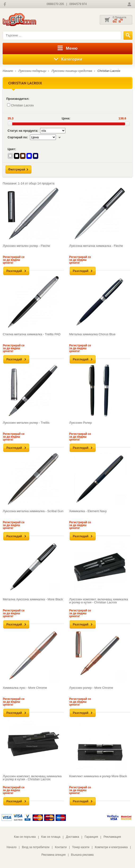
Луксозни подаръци (32, 71)
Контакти (61, 847)
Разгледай (14, 271)
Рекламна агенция (53, 855)
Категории (68, 59)
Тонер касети (81, 847)
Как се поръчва (25, 837)
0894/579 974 (78, 4)
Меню (67, 48)
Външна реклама (82, 855)
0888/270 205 (55, 4)
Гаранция (91, 837)
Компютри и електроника (111, 847)
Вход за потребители (36, 847)
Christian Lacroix (109, 71)
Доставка (72, 837)
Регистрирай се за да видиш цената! (14, 260)
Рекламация (112, 837)
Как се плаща (51, 837)
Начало (8, 71)
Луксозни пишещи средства (72, 71)
